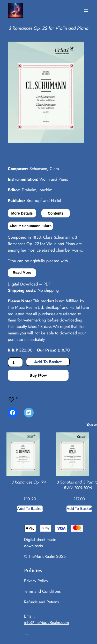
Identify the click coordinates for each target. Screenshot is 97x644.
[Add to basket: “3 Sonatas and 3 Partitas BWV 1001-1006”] (79, 509)
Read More (22, 273)
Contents (56, 213)
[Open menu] (86, 11)
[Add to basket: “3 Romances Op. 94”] (30, 509)
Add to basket (48, 362)
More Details (22, 213)
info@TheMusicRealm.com (46, 622)
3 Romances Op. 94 (29, 482)
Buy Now (38, 375)
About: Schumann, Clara (30, 226)
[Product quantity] (15, 362)
